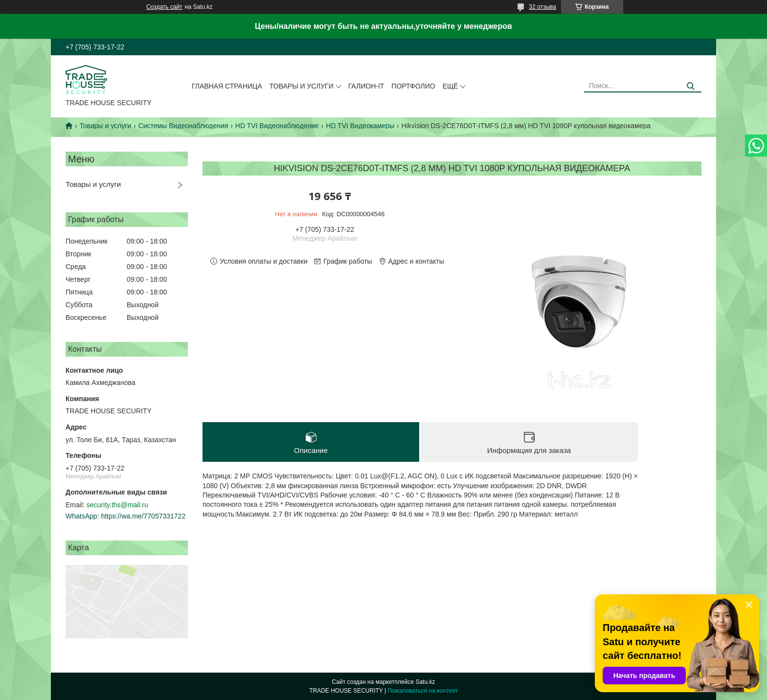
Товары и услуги (302, 86)
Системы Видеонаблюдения (183, 126)
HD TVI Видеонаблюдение (277, 126)
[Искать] (690, 86)
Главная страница (227, 86)
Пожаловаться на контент (422, 691)
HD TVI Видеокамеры (360, 126)
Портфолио (413, 86)
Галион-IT (366, 86)
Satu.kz (425, 682)
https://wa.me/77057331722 (143, 516)
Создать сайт (164, 7)
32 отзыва (542, 7)
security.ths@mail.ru (117, 505)
